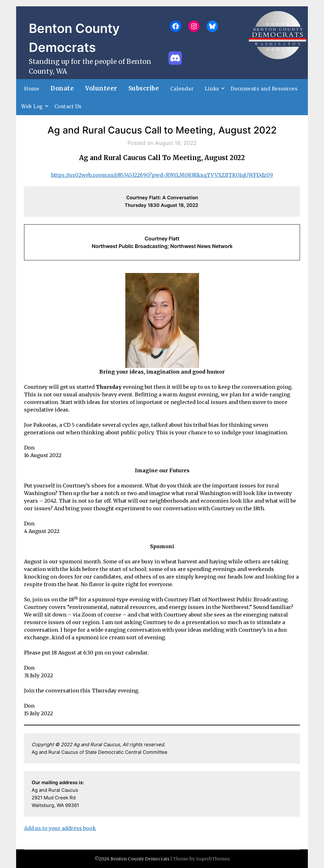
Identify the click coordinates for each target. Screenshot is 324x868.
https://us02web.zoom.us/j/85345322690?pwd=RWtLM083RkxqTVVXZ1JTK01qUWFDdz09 (162, 175)
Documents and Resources (264, 89)
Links (212, 89)
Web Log (32, 106)
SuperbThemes (213, 859)
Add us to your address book (60, 828)
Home (32, 89)
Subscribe (144, 88)
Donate (62, 88)
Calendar (182, 89)
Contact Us (68, 106)
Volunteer (101, 88)
